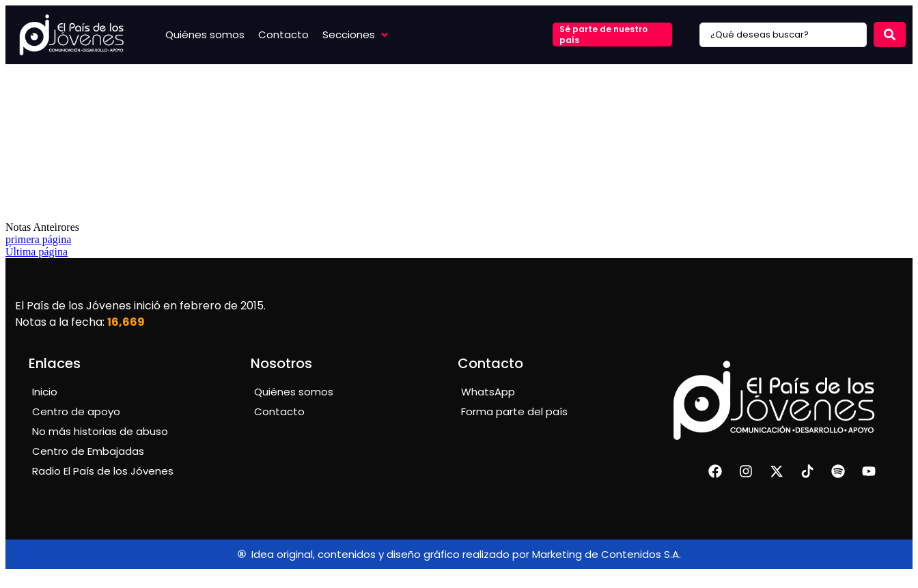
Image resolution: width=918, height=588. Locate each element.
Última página (37, 252)
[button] (357, 34)
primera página (38, 239)
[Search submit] (890, 34)
